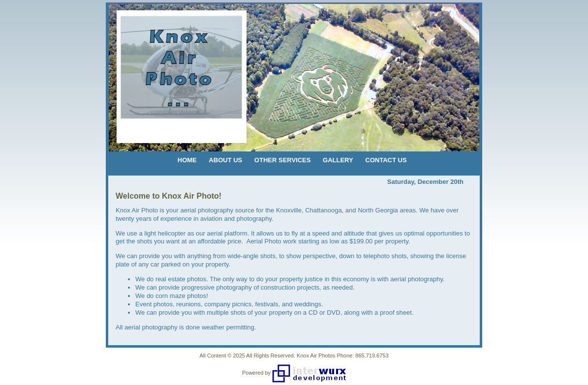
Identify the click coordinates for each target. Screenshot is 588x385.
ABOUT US (225, 160)
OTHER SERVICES (283, 160)
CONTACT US (386, 160)
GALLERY (338, 160)
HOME (187, 160)
